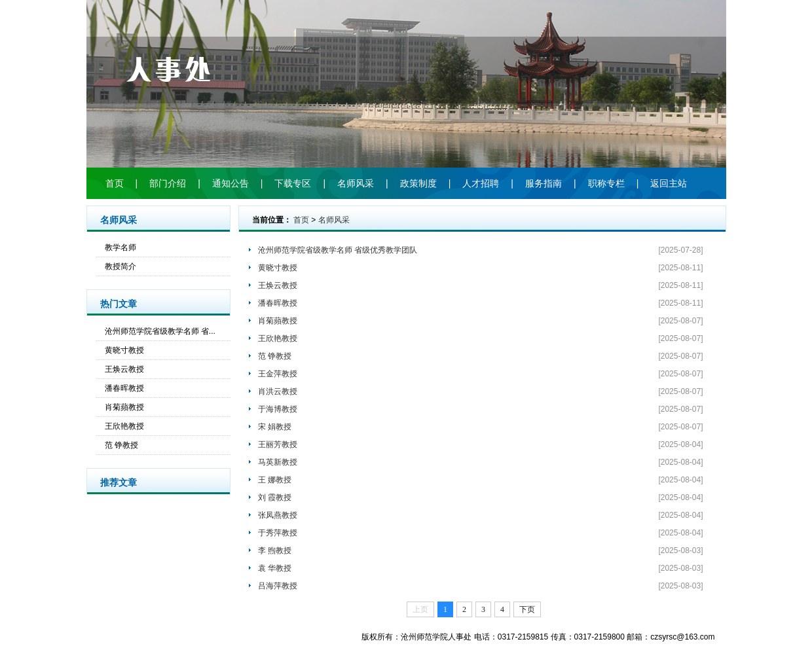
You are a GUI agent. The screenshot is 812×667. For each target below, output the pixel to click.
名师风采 (356, 183)
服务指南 (544, 183)
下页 (527, 609)
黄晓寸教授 (124, 350)
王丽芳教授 (278, 444)
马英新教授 (278, 462)
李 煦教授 (275, 550)
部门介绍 (168, 183)
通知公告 (231, 183)
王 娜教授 (275, 480)
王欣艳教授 (124, 426)
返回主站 (669, 183)
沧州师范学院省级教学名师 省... (160, 331)
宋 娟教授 (275, 427)
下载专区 (293, 183)
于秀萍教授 (278, 533)
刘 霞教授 (275, 497)
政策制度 (418, 183)
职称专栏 (606, 183)
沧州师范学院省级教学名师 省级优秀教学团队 (338, 250)
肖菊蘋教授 (124, 407)
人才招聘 (481, 183)
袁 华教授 (275, 568)
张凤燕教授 (278, 515)
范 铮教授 (121, 445)
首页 (115, 183)
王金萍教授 (278, 374)
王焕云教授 (124, 369)
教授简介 (120, 266)
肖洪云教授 (278, 391)
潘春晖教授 (124, 388)
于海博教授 (278, 409)
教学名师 (120, 247)
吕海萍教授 (278, 586)
